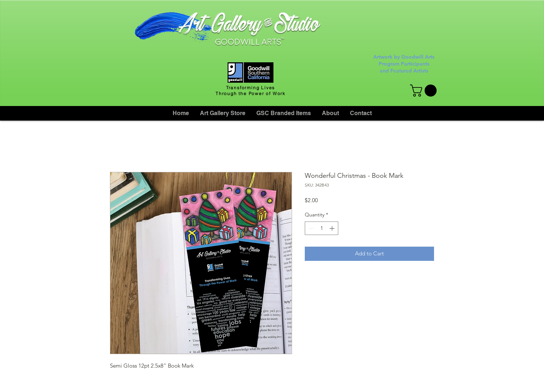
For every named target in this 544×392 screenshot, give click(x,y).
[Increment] (333, 228)
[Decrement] (310, 228)
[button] (425, 91)
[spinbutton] (322, 228)
